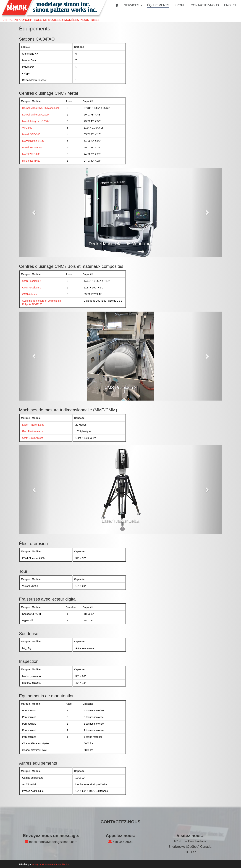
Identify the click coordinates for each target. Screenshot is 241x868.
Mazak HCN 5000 (32, 148)
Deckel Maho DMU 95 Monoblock (41, 108)
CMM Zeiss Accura (33, 438)
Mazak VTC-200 (31, 154)
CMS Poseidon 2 (32, 281)
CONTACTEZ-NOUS (205, 5)
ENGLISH (231, 5)
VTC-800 (27, 128)
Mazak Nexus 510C (33, 141)
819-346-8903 (120, 842)
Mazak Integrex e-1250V (36, 121)
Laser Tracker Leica (33, 425)
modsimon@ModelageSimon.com (51, 842)
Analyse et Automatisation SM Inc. (51, 864)
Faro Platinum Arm (33, 431)
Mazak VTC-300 (31, 134)
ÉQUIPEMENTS (158, 5)
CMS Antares (30, 294)
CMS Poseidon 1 (32, 288)
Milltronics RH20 (31, 161)
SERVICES (133, 5)
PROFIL (180, 5)
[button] (34, 212)
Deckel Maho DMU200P (36, 115)
